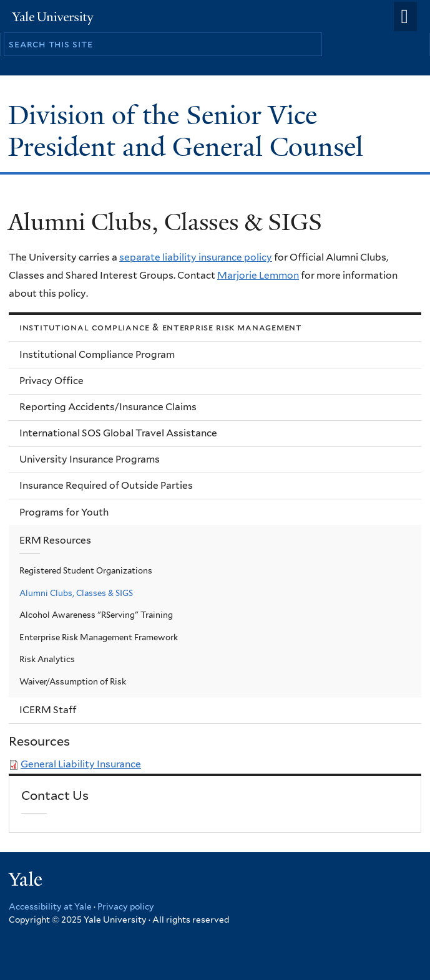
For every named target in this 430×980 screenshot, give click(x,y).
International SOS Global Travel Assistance (118, 433)
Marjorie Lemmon (258, 275)
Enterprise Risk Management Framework (99, 637)
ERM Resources (55, 540)
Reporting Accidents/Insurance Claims (108, 407)
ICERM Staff (48, 710)
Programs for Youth (64, 512)
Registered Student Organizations (86, 570)
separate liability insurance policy (196, 257)
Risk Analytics (47, 659)
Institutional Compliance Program (97, 354)
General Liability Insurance (81, 764)
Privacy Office (51, 381)
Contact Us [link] (55, 795)
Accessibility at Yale (50, 906)
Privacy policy (126, 906)
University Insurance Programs (90, 459)
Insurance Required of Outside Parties (106, 485)
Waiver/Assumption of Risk (73, 681)
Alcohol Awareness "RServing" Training (96, 615)
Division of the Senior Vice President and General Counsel (189, 131)
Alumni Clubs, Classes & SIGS (76, 593)
